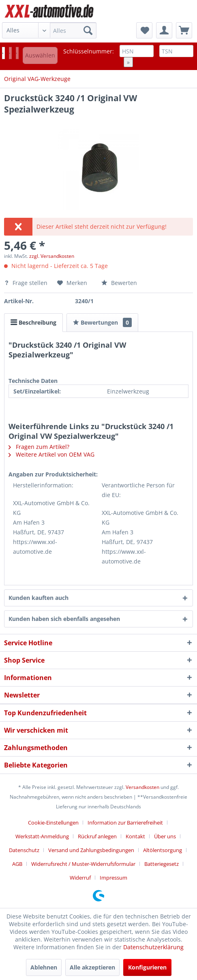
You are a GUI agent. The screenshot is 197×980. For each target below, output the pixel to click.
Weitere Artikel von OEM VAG (51, 454)
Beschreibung (33, 322)
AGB (17, 864)
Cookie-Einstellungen (53, 823)
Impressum (113, 878)
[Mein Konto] (164, 30)
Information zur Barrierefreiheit (125, 823)
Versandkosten (142, 787)
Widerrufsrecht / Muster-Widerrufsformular (83, 864)
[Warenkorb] (184, 30)
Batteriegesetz (162, 864)
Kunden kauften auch (39, 598)
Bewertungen (102, 322)
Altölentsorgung (163, 850)
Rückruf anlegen (97, 836)
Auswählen (40, 55)
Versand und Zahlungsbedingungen (91, 850)
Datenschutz (24, 850)
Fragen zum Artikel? (39, 447)
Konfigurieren (147, 967)
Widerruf (80, 878)
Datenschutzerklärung (153, 947)
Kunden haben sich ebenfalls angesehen (64, 619)
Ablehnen (44, 967)
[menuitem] (49, 30)
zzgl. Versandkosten (52, 256)
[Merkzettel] (144, 30)
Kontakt (135, 836)
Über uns (165, 836)
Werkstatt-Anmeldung (42, 836)
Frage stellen (27, 283)
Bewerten (119, 283)
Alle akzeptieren (92, 967)
